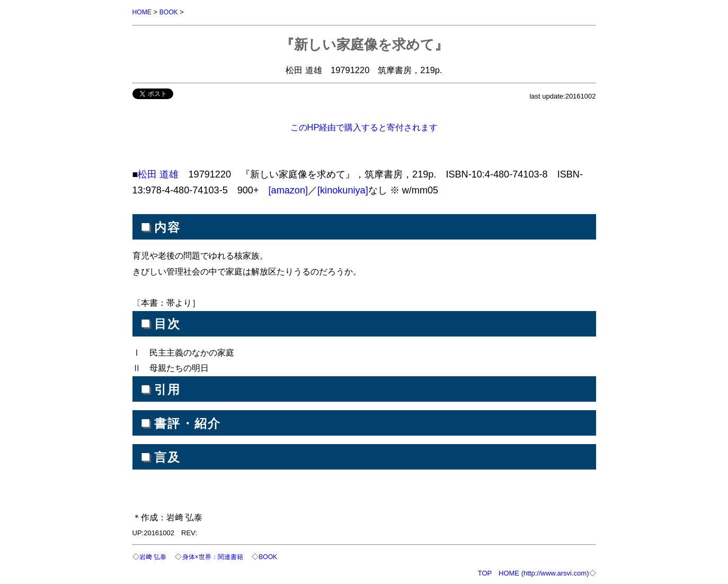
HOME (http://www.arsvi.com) (544, 572)
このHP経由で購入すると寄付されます (364, 127)
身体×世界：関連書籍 (217, 556)
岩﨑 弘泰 (154, 556)
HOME (143, 12)
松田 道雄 (158, 174)
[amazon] (288, 190)
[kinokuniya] (343, 190)
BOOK (171, 12)
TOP (485, 572)
